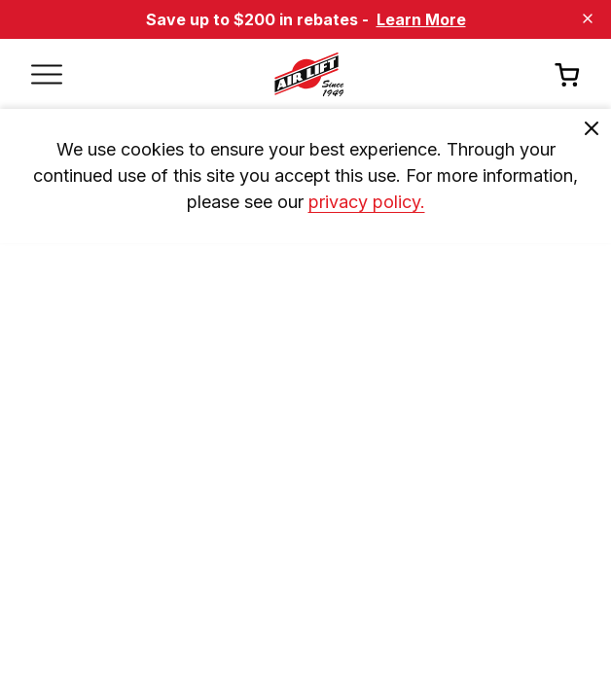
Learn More (421, 19)
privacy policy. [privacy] (367, 202)
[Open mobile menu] (47, 74)
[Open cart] (567, 74)
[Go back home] (308, 74)
